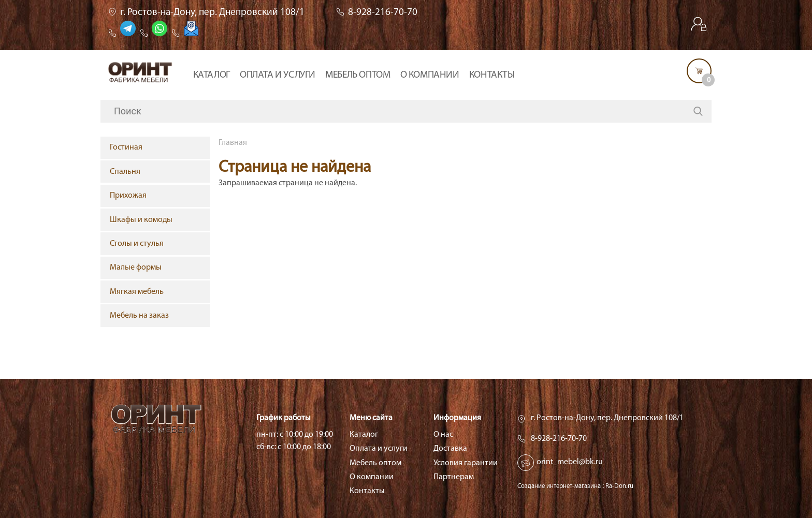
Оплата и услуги (278, 75)
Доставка (450, 449)
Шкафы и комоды (141, 220)
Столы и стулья (137, 244)
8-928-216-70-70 (383, 13)
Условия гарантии (466, 463)
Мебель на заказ (139, 316)
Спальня (125, 172)
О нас (443, 435)
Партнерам (454, 477)
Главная (233, 143)
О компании (430, 75)
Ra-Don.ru (619, 486)
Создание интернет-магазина (559, 486)
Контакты (492, 75)
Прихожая (128, 196)
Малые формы (136, 268)
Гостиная (126, 147)
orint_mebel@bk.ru (570, 462)
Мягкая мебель (137, 292)
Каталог (212, 75)
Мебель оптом (358, 75)
